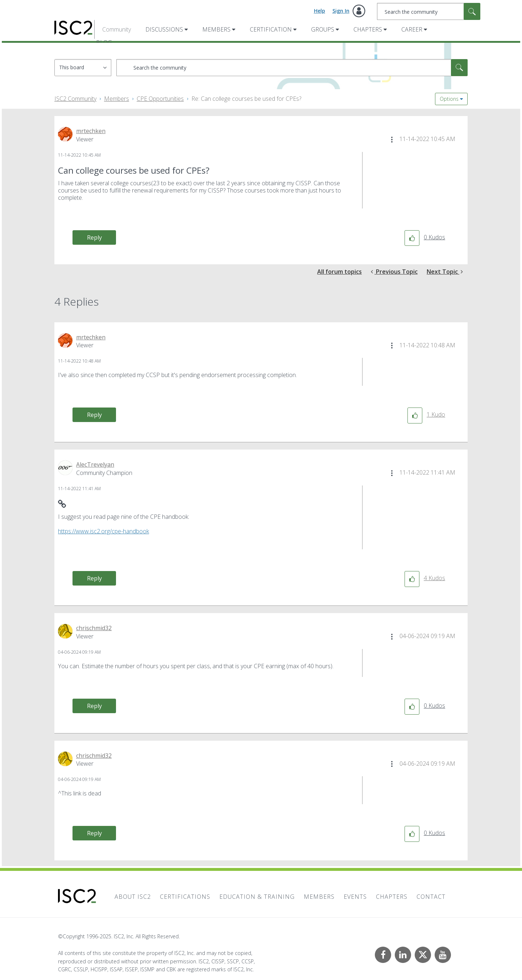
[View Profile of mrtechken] (91, 131)
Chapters (368, 29)
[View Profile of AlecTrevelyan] (95, 464)
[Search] (429, 11)
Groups (323, 29)
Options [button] (449, 99)
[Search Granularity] (83, 68)
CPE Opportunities (160, 99)
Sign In (341, 11)
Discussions (164, 29)
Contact (431, 897)
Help (320, 11)
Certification (271, 29)
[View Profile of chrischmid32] (94, 628)
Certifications (185, 897)
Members (216, 29)
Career (412, 29)
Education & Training (257, 897)
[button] (392, 140)
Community (117, 29)
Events (355, 897)
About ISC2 (133, 897)
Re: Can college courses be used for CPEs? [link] (246, 99)
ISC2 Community (75, 99)
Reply (94, 237)
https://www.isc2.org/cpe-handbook (103, 531)
